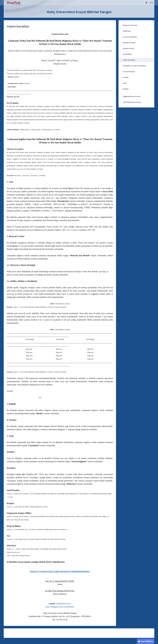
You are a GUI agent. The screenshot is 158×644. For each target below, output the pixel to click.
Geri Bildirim (147, 641)
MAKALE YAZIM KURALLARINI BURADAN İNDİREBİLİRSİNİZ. (60, 572)
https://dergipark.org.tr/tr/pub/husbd (60, 607)
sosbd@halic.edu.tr (64, 604)
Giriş (151, 3)
